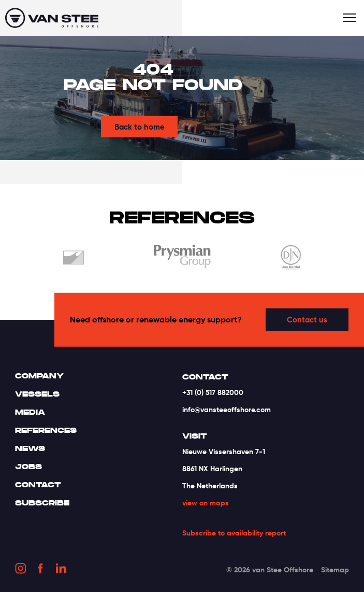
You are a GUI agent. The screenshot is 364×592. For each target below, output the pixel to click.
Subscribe (42, 503)
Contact (38, 485)
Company (39, 376)
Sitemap (335, 570)
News (30, 448)
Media (30, 412)
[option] (74, 259)
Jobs (28, 467)
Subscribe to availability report (234, 533)
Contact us (307, 320)
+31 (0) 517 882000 (213, 392)
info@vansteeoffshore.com (227, 410)
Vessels (37, 394)
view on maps (206, 503)
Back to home (140, 127)
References (46, 430)
